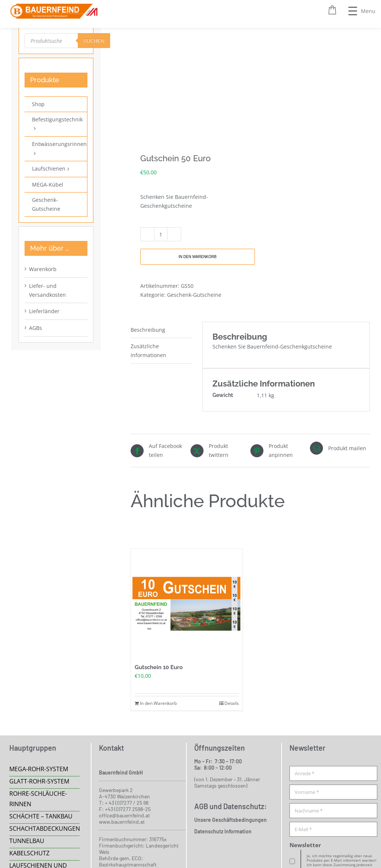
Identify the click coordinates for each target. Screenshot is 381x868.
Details (232, 703)
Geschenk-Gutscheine (194, 295)
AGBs (36, 328)
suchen (94, 41)
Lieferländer (44, 311)
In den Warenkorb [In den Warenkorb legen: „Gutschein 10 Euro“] (158, 703)
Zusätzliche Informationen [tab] (148, 351)
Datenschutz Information (223, 831)
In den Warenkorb (198, 257)
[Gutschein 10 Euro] (187, 605)
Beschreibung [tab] (148, 330)
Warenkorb (43, 269)
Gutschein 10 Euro (159, 667)
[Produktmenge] (161, 234)
